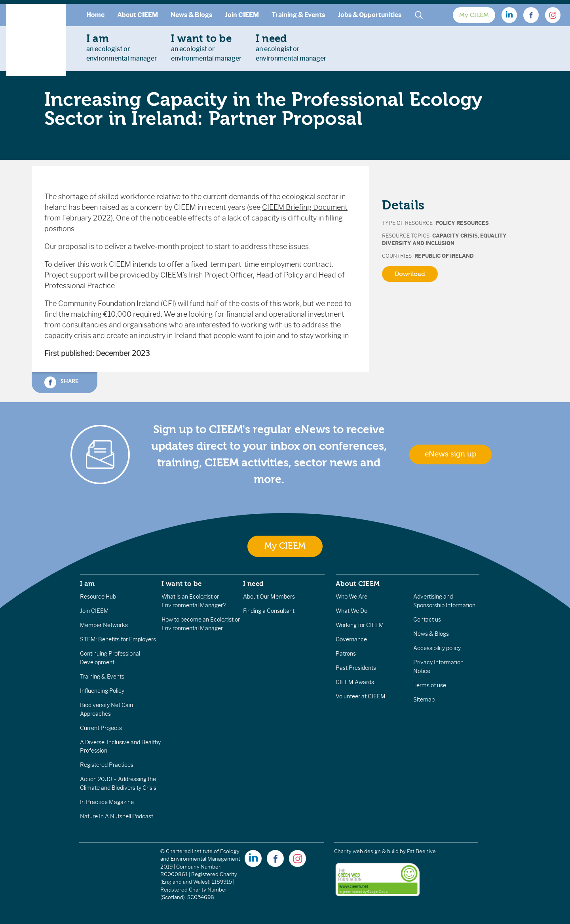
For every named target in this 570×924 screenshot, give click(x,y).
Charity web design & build (366, 851)
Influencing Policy (102, 691)
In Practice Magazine (107, 802)
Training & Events (298, 15)
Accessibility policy (437, 648)
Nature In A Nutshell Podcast (117, 816)
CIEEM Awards (355, 682)
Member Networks (104, 625)
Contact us (427, 620)
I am (87, 584)
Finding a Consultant (269, 611)
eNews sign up (450, 454)
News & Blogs (191, 15)
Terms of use (430, 685)
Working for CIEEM (360, 625)
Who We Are (351, 597)
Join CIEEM (242, 15)
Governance (351, 639)
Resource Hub (98, 597)
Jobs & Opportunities (370, 15)
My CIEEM (474, 15)
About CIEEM (138, 15)
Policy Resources (462, 223)
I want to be (182, 584)
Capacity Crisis (455, 236)
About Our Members (269, 597)
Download (410, 274)
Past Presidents (356, 668)
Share (61, 382)
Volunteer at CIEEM (361, 696)
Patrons (346, 654)
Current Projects (101, 728)
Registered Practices (107, 765)
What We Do (351, 611)
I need (253, 584)
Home (95, 15)
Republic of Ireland (444, 256)
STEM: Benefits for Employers (118, 639)
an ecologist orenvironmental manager (122, 48)
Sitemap (424, 700)
